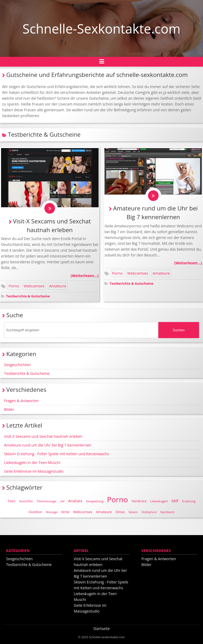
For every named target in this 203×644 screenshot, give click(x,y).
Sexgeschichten (17, 365)
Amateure (58, 286)
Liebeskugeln (159, 501)
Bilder (9, 409)
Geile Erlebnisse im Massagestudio (34, 471)
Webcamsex (34, 286)
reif (62, 501)
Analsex (75, 501)
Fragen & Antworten (21, 401)
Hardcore (139, 501)
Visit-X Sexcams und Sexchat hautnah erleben (43, 436)
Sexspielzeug (95, 501)
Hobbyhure (149, 512)
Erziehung (189, 501)
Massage (52, 512)
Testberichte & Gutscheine (28, 296)
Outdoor (35, 512)
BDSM (65, 512)
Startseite (101, 629)
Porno (14, 286)
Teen (12, 501)
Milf (175, 501)
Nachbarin (167, 512)
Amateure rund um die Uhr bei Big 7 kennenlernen (48, 445)
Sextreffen (26, 501)
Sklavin (133, 512)
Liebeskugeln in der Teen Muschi (32, 463)
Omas (120, 512)
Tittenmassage (46, 501)
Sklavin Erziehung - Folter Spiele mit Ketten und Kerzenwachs (56, 454)
